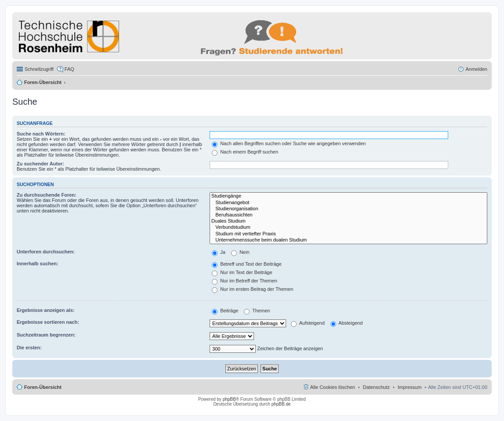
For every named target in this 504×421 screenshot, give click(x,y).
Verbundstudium (348, 227)
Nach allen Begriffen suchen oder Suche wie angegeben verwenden (289, 143)
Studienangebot (348, 203)
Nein (240, 252)
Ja (219, 252)
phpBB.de (281, 404)
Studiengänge (348, 196)
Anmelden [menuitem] (476, 69)
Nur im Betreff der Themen (245, 281)
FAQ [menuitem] (69, 69)
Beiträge (225, 311)
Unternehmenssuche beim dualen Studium (348, 240)
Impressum (410, 387)
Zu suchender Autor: (40, 164)
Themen (257, 311)
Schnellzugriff (39, 69)
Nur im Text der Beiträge (242, 272)
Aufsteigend (308, 323)
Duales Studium (348, 221)
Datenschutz (376, 387)
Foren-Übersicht (43, 82)
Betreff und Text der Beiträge (247, 264)
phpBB (229, 399)
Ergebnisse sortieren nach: (48, 322)
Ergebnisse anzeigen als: (45, 310)
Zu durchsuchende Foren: (47, 195)
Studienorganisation (348, 209)
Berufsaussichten (348, 215)
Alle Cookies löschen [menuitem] (333, 387)
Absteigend (347, 323)
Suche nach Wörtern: (41, 134)
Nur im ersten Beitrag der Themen (252, 289)
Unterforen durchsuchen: (46, 252)
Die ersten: (29, 348)
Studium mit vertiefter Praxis (348, 234)
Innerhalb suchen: (38, 264)
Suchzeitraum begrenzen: (46, 335)
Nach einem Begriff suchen (245, 152)
